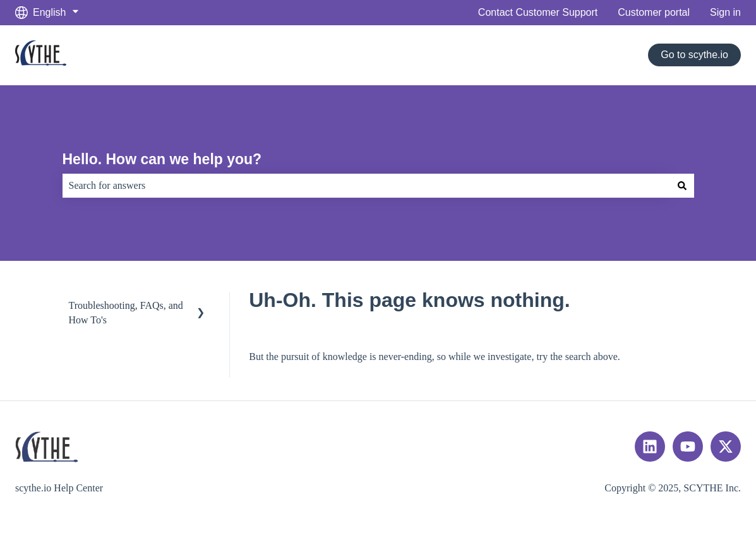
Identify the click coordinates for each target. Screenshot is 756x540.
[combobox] (366, 186)
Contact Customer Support (538, 12)
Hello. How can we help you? (162, 159)
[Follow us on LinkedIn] (650, 447)
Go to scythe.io (694, 55)
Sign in (725, 12)
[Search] (682, 186)
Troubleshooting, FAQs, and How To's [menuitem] (126, 312)
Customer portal (654, 12)
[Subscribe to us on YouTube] (688, 447)
